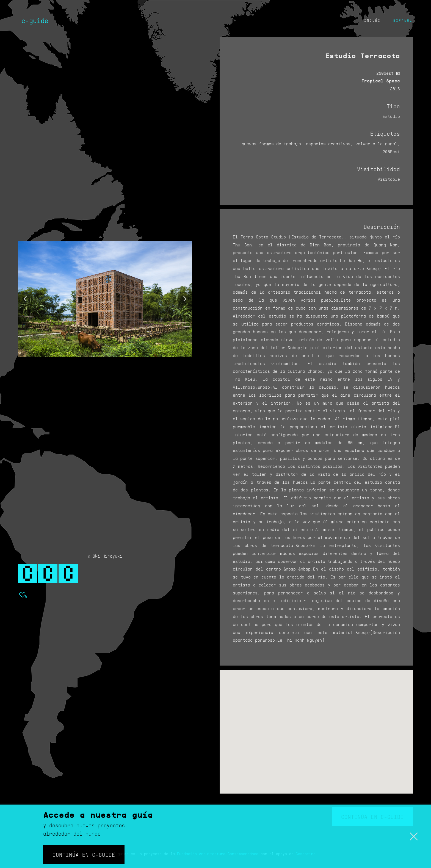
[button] (25, 299)
